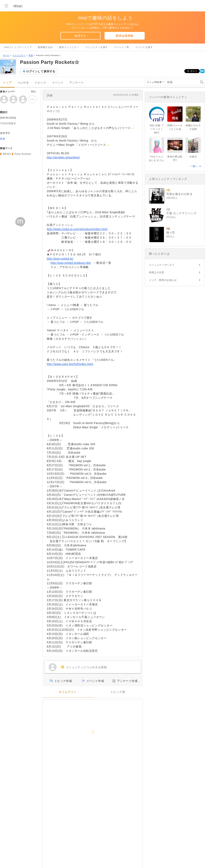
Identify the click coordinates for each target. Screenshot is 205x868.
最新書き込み (45, 47)
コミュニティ (19, 55)
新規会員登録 (125, 36)
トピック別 (118, 692)
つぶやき (23, 83)
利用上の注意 (157, 272)
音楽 (31, 55)
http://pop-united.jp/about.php (71, 263)
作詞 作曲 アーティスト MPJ (157, 129)
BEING (7, 154)
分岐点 (193, 157)
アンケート (77, 83)
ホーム (6, 55)
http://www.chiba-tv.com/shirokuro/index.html (77, 229)
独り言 (171, 233)
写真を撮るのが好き (179, 194)
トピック (40, 83)
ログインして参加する (41, 71)
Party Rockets (23, 154)
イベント (58, 83)
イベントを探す (144, 47)
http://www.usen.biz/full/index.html (70, 364)
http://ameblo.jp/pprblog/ (63, 157)
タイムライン (68, 692)
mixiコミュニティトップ (18, 47)
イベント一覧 (122, 47)
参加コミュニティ (69, 47)
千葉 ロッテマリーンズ (181, 213)
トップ (7, 83)
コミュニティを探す (97, 47)
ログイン (80, 36)
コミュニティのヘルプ (162, 265)
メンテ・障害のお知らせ (163, 280)
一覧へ (194, 166)
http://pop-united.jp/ (60, 259)
